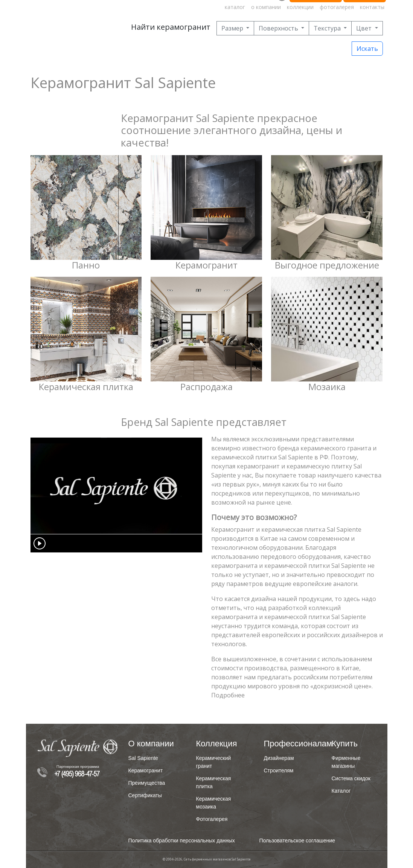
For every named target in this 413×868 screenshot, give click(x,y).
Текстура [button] (328, 28)
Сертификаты (145, 795)
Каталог (341, 791)
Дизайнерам (279, 758)
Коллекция (217, 744)
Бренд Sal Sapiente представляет (204, 422)
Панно (86, 265)
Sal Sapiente (143, 758)
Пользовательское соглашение (297, 841)
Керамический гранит (214, 762)
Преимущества (147, 783)
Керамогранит (207, 265)
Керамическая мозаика (214, 803)
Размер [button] (233, 28)
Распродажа (207, 387)
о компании (266, 7)
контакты (372, 7)
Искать (367, 49)
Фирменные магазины (346, 762)
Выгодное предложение (327, 265)
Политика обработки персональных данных (182, 841)
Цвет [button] (365, 28)
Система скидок (351, 778)
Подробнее (228, 695)
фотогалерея (337, 7)
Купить (345, 744)
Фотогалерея (212, 819)
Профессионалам (290, 744)
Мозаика (327, 387)
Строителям (279, 770)
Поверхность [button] (279, 28)
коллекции (300, 7)
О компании (151, 744)
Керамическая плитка (86, 387)
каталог (235, 7)
